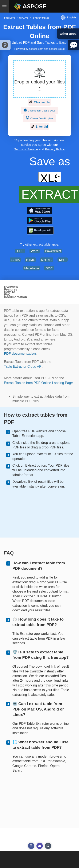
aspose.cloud (57, 49)
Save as (50, 161)
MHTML (47, 260)
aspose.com (36, 49)
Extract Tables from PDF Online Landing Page (38, 383)
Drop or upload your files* (40, 85)
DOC (49, 268)
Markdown (31, 268)
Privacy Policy (55, 149)
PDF (20, 251)
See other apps (31, 846)
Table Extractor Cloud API (23, 367)
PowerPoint (53, 251)
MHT (63, 260)
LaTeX (15, 260)
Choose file (39, 102)
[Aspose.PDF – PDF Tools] (40, 210)
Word (35, 251)
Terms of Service (26, 149)
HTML (30, 260)
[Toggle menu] (4, 6)
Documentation (15, 297)
